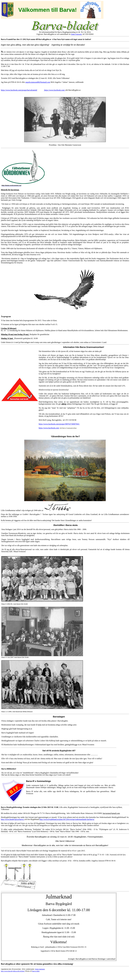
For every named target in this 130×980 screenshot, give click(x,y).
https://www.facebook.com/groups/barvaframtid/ (19, 90)
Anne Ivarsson (76, 34)
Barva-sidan (36, 971)
